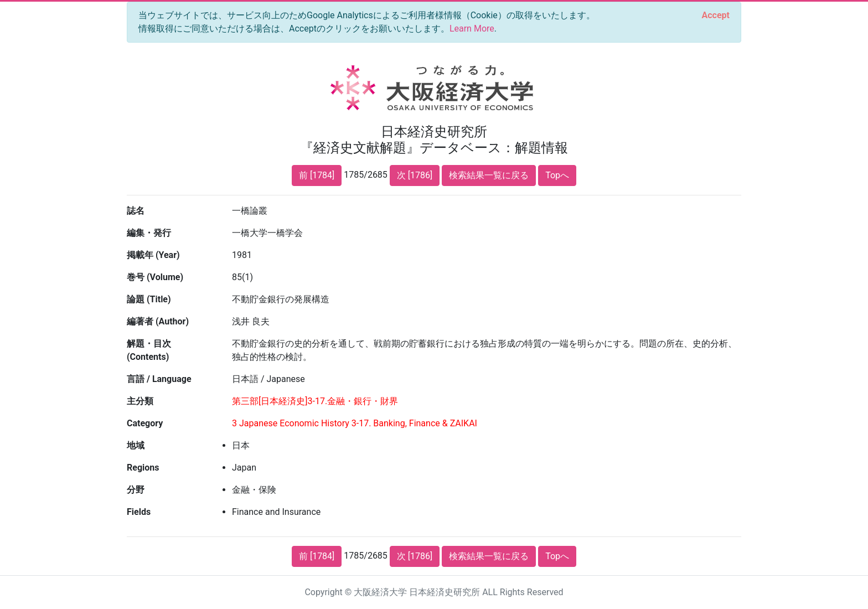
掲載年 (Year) (153, 255)
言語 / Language (159, 379)
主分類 (140, 401)
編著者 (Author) (158, 321)
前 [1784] (317, 175)
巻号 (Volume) (155, 277)
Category (145, 423)
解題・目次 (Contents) (149, 350)
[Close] (716, 16)
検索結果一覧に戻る (489, 175)
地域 (136, 445)
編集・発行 (149, 233)
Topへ (557, 175)
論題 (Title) (149, 299)
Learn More (472, 29)
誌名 (136, 211)
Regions (143, 468)
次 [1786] (415, 175)
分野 (136, 490)
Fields (139, 512)
